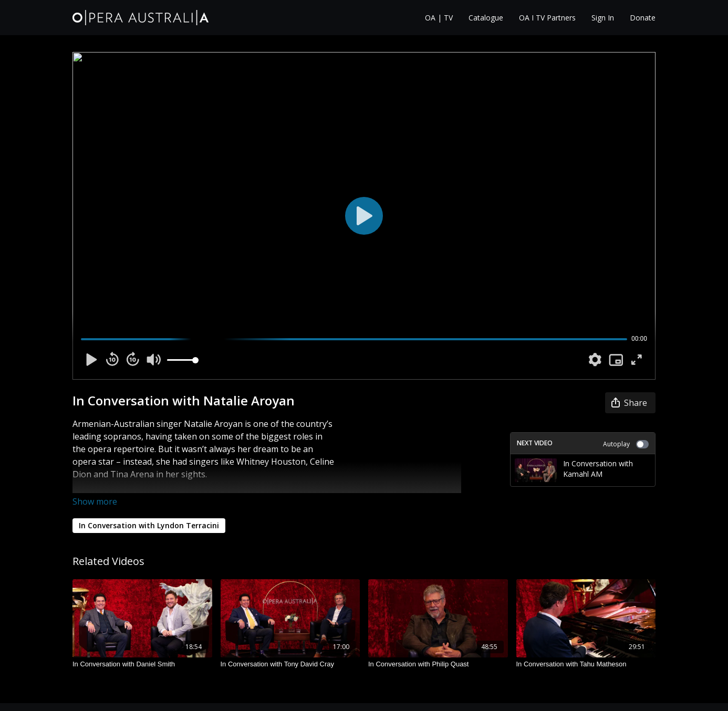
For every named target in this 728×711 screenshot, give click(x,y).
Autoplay (626, 444)
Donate (643, 18)
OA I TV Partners (547, 18)
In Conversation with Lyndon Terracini (149, 525)
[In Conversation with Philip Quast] (438, 664)
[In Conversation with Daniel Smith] (142, 664)
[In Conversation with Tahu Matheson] (586, 664)
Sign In (603, 18)
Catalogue (486, 18)
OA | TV (439, 18)
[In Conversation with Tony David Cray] (290, 664)
